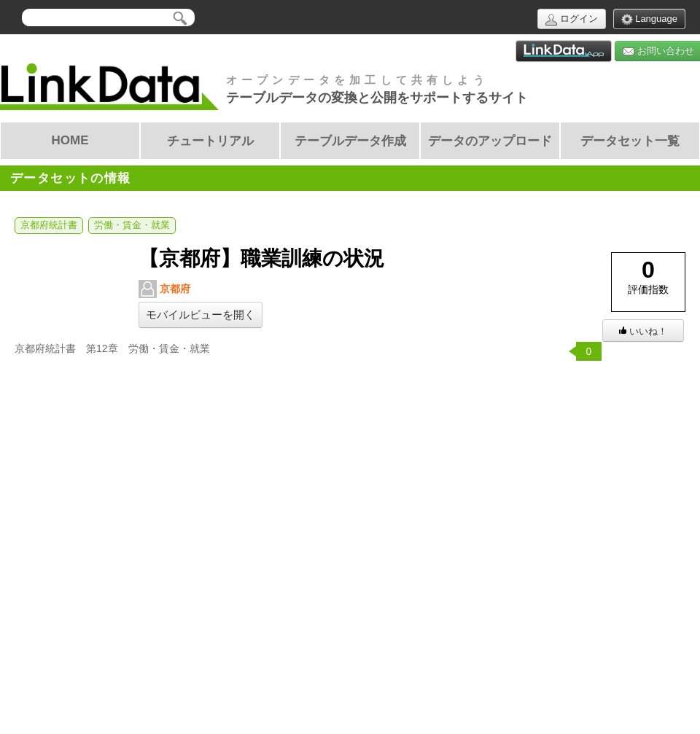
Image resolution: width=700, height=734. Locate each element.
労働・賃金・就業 (132, 225)
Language (649, 19)
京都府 (164, 289)
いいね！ (643, 331)
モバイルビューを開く (201, 315)
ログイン (572, 19)
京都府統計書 (49, 225)
